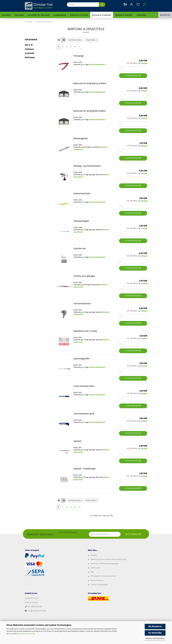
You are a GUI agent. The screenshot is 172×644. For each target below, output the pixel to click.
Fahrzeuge (19, 15)
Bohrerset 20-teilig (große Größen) (90, 111)
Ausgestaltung (60, 15)
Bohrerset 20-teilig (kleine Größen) (90, 83)
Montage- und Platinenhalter (87, 166)
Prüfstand (29, 49)
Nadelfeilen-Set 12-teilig (85, 331)
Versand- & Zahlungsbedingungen (105, 564)
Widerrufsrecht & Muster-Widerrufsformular (109, 559)
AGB (92, 572)
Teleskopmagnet (81, 221)
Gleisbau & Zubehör (124, 15)
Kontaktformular (32, 598)
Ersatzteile (30, 53)
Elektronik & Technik (79, 15)
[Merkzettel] (138, 5)
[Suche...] (102, 5)
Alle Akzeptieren (155, 626)
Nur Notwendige (155, 633)
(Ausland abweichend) (97, 65)
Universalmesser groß (84, 414)
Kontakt (94, 555)
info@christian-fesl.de (37, 611)
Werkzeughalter (81, 138)
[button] (125, 5)
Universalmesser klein (84, 386)
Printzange (79, 56)
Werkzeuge (30, 57)
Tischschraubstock (82, 304)
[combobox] (75, 40)
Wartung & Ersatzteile (102, 15)
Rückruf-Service (97, 580)
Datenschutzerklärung (26, 634)
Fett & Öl (29, 45)
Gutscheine (141, 15)
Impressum (95, 568)
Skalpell (77, 441)
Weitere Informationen (155, 638)
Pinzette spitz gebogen (84, 276)
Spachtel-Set (80, 249)
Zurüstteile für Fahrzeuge (39, 15)
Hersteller (7, 15)
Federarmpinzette (82, 193)
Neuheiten (165, 15)
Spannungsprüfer (82, 359)
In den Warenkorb (133, 76)
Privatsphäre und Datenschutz (103, 576)
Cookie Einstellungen (99, 585)
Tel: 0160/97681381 (35, 607)
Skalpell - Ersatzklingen (85, 469)
